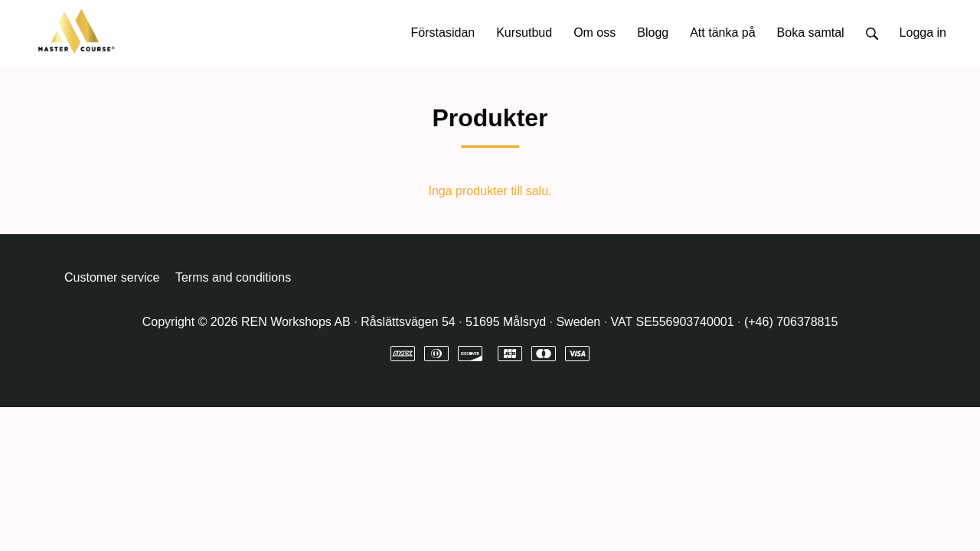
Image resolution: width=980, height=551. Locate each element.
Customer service (112, 277)
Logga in (923, 33)
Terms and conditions (233, 277)
